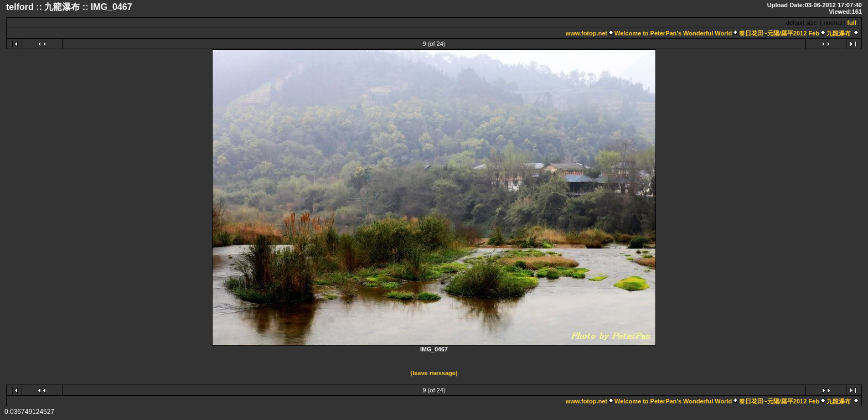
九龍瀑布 (839, 33)
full (852, 23)
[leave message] (434, 373)
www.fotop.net (587, 33)
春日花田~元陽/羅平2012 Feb (779, 33)
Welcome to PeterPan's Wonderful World (673, 33)
